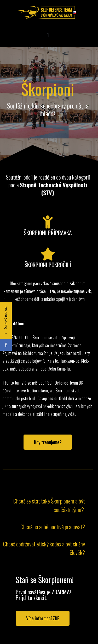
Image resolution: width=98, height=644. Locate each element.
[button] (48, 35)
